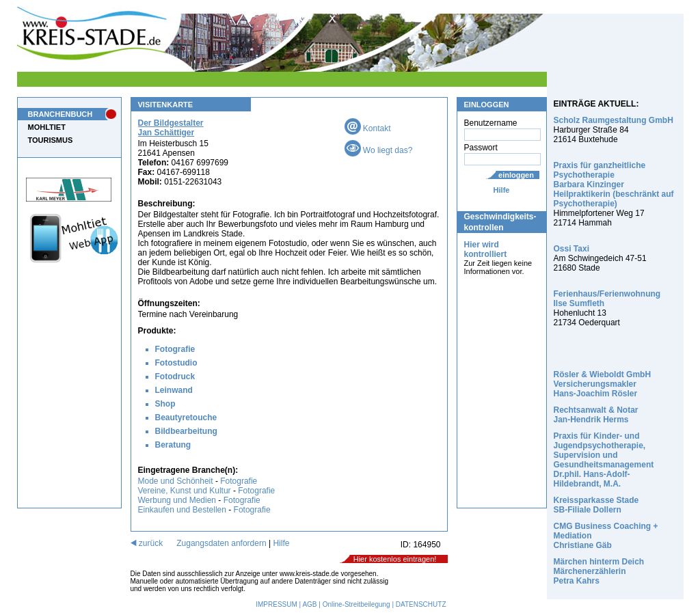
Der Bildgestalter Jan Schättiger (171, 128)
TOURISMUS (51, 140)
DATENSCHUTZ (421, 604)
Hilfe (502, 190)
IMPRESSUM (277, 604)
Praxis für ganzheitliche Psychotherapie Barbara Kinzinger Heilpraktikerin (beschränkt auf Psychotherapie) (614, 184)
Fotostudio (176, 363)
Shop (165, 404)
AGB (309, 604)
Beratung (173, 445)
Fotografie (175, 349)
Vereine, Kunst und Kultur (185, 491)
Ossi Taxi (571, 249)
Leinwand (174, 390)
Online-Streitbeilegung (356, 604)
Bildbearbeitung (186, 431)
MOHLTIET (47, 127)
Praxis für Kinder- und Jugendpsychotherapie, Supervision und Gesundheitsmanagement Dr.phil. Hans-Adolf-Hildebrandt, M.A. (604, 460)
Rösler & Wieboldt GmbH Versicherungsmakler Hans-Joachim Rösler (603, 384)
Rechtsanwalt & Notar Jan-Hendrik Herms (596, 415)
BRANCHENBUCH (60, 114)
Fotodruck (175, 377)
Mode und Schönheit (176, 481)
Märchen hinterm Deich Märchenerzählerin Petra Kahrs (599, 571)
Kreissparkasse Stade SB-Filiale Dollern (596, 505)
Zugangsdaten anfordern (221, 543)
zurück (147, 543)
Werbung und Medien (177, 500)
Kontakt (368, 128)
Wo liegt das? (379, 150)
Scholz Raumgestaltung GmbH (614, 120)
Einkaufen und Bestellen (182, 510)
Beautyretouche (186, 418)
